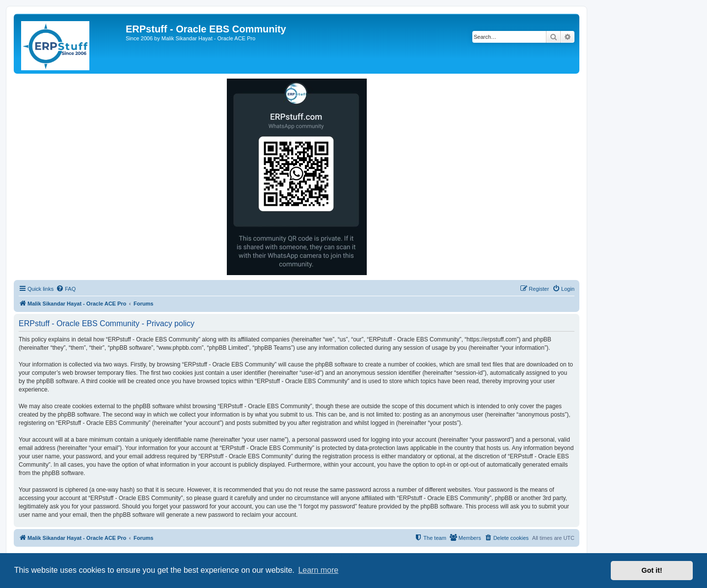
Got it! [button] (652, 570)
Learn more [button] (318, 570)
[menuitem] (66, 289)
